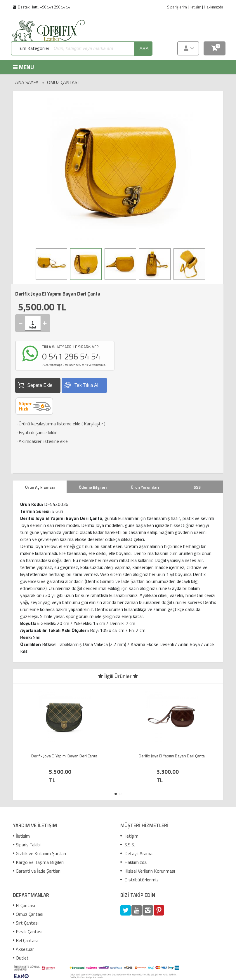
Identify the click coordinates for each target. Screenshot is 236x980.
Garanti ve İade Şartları (122, 581)
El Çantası (24, 905)
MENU (23, 67)
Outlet (21, 958)
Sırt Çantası (26, 923)
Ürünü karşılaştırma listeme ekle (48, 424)
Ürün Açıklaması (40, 487)
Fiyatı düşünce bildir (36, 432)
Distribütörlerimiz (139, 880)
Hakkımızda (133, 862)
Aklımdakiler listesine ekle (41, 441)
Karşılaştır (93, 424)
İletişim (21, 836)
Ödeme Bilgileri (93, 487)
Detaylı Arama (136, 853)
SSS (197, 487)
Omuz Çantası (63, 82)
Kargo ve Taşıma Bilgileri (38, 862)
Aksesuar (23, 949)
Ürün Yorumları (145, 487)
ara (144, 48)
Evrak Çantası (28, 932)
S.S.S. (128, 845)
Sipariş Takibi (27, 845)
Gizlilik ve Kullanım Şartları (39, 853)
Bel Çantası (25, 940)
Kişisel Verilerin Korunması (148, 871)
